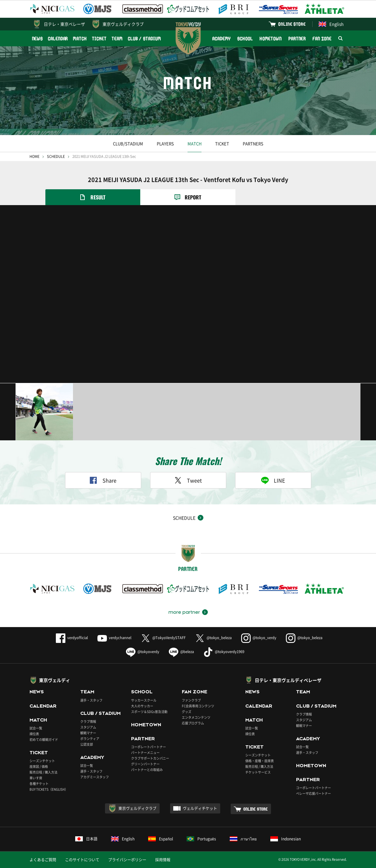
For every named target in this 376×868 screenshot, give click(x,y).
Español (161, 839)
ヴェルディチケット (200, 808)
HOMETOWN (271, 39)
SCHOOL (245, 39)
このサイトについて (82, 860)
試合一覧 (36, 728)
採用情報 (163, 860)
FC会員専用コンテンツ (198, 706)
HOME (34, 156)
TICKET (99, 39)
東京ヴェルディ (55, 680)
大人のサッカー (142, 706)
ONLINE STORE (292, 24)
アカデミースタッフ (95, 777)
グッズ (187, 712)
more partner (184, 612)
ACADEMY (221, 39)
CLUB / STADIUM (145, 39)
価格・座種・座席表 (260, 761)
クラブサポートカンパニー (150, 758)
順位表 (34, 734)
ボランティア (90, 738)
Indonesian (286, 839)
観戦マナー (88, 733)
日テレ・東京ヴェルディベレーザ (288, 680)
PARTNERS (253, 143)
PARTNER (297, 39)
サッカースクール (144, 700)
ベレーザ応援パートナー (313, 793)
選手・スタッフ (91, 700)
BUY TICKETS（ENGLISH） (49, 789)
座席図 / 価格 (39, 766)
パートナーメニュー (145, 752)
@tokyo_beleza (213, 638)
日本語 (86, 839)
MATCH (80, 39)
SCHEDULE (56, 156)
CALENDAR (58, 39)
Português (201, 839)
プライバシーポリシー (127, 860)
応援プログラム (193, 723)
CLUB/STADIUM (128, 143)
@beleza (181, 652)
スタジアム (88, 727)
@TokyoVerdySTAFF (163, 638)
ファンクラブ (191, 700)
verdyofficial (72, 638)
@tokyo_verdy (259, 638)
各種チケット (39, 784)
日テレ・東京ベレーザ (64, 24)
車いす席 (36, 778)
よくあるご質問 (43, 860)
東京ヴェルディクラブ (123, 24)
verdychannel (114, 638)
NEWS (38, 39)
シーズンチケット (42, 761)
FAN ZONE (322, 39)
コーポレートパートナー (148, 747)
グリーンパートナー (145, 764)
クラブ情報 (88, 721)
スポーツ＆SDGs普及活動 (149, 712)
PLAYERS (165, 143)
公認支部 (87, 744)
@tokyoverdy (143, 652)
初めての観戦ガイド (44, 739)
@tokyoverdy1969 (224, 652)
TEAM (117, 39)
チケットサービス (258, 772)
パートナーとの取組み (147, 770)
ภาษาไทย (243, 839)
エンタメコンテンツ (196, 717)
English (331, 24)
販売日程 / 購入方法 (43, 772)
